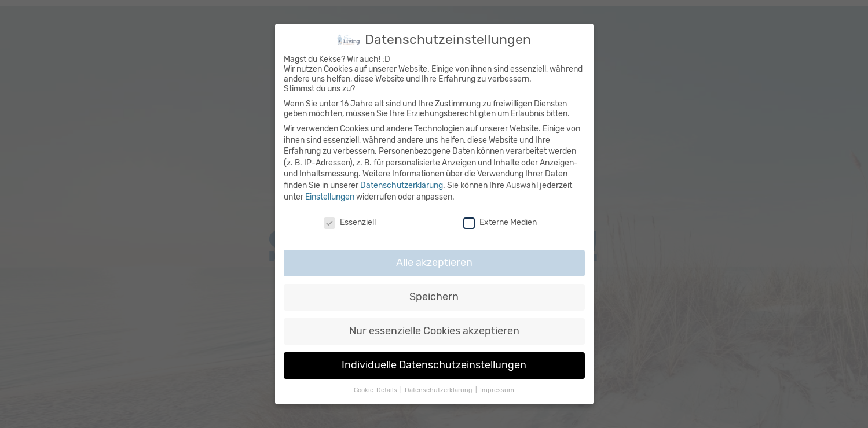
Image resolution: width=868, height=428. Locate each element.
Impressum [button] (497, 388)
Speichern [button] (434, 295)
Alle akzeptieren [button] (434, 261)
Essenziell (350, 221)
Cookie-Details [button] (376, 388)
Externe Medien (500, 221)
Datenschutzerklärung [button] (440, 388)
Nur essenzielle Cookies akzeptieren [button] (434, 329)
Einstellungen (330, 195)
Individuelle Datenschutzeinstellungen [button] (434, 363)
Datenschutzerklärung (402, 184)
